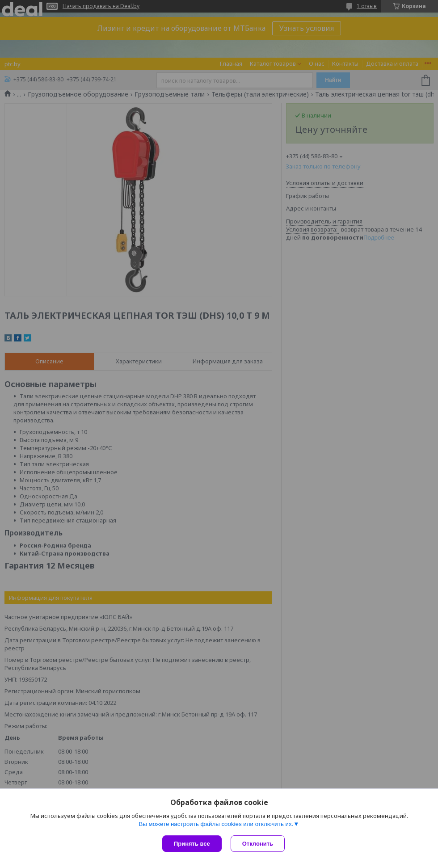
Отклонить (258, 844)
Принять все (192, 844)
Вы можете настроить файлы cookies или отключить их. (216, 824)
